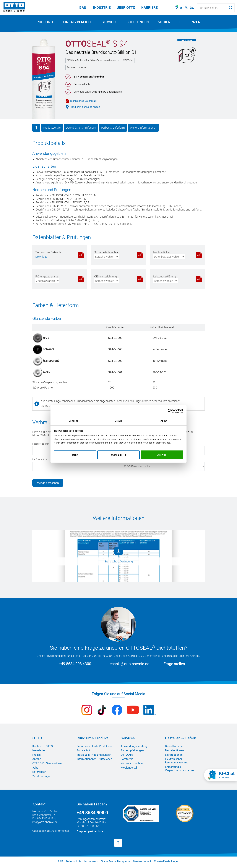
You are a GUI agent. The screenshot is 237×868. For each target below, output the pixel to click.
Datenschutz (74, 863)
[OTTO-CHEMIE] (14, 8)
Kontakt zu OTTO (43, 748)
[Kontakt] (186, 8)
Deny (75, 455)
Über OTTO (126, 8)
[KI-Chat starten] (221, 775)
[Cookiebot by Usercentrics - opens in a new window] (170, 411)
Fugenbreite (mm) (41, 446)
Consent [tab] (73, 421)
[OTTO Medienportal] (182, 8)
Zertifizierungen (42, 778)
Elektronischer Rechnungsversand (177, 763)
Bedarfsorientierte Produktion (94, 748)
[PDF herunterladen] (41, 259)
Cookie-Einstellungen (167, 863)
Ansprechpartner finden (91, 833)
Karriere (149, 8)
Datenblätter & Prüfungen (81, 130)
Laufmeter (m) (40, 461)
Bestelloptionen (174, 752)
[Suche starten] (231, 8)
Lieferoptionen (174, 757)
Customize (119, 455)
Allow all (162, 455)
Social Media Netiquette (116, 863)
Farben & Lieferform (113, 130)
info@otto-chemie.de (45, 824)
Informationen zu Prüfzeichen (94, 761)
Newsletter (39, 752)
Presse (37, 757)
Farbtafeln (127, 761)
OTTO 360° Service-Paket (48, 765)
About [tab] (164, 421)
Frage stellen (174, 666)
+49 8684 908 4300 (75, 666)
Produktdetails (52, 130)
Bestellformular (174, 748)
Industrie (102, 8)
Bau (83, 8)
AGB (60, 863)
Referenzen (190, 22)
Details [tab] (118, 421)
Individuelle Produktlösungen (94, 757)
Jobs (35, 770)
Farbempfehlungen (132, 752)
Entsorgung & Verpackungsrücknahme (180, 771)
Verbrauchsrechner (132, 765)
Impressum (91, 863)
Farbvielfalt (83, 752)
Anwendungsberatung (134, 748)
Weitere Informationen (143, 130)
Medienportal (129, 770)
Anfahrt (37, 761)
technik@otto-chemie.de (129, 666)
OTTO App (127, 757)
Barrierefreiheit (142, 863)
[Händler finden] (177, 8)
